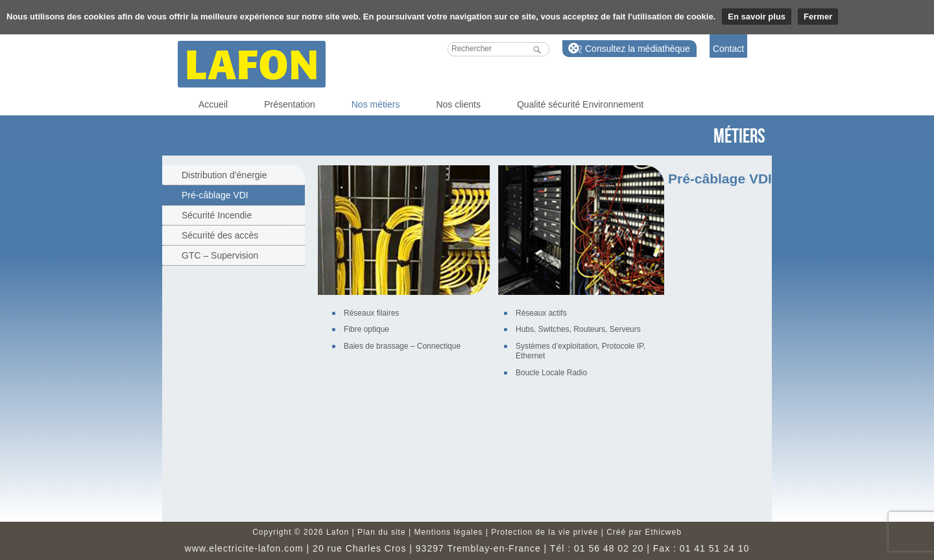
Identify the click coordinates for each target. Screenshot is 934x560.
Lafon (252, 64)
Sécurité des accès (220, 235)
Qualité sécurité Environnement (580, 104)
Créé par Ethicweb (644, 532)
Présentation (290, 104)
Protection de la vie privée (545, 532)
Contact (728, 49)
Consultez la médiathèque (638, 49)
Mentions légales (448, 532)
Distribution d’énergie (224, 175)
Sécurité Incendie (217, 215)
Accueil (213, 104)
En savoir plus (757, 17)
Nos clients (458, 104)
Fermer (818, 17)
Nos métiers (376, 104)
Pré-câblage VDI (215, 195)
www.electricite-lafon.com (244, 548)
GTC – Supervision (220, 255)
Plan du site (382, 532)
